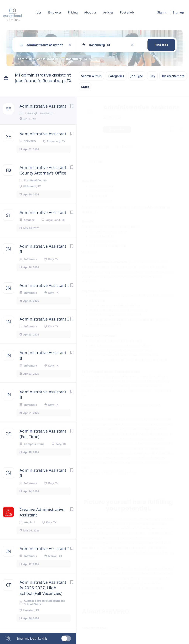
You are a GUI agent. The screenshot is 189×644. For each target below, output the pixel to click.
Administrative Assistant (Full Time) (43, 440)
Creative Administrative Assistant (42, 518)
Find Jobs (161, 45)
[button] (181, 130)
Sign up (178, 12)
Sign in (162, 12)
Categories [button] (116, 76)
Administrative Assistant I (44, 291)
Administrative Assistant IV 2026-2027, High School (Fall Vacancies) (43, 594)
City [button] (152, 76)
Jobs (39, 12)
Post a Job (127, 12)
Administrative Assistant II (43, 255)
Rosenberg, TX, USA (96, 147)
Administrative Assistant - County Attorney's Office (44, 176)
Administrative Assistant (43, 106)
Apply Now (117, 129)
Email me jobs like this (32, 638)
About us (90, 12)
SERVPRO (112, 117)
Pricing (73, 12)
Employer (55, 12)
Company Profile (94, 628)
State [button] (85, 87)
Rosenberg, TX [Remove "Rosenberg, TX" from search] (77, 59)
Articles (108, 12)
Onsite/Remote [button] (173, 76)
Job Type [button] (137, 76)
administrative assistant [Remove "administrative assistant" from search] (36, 59)
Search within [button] (91, 76)
